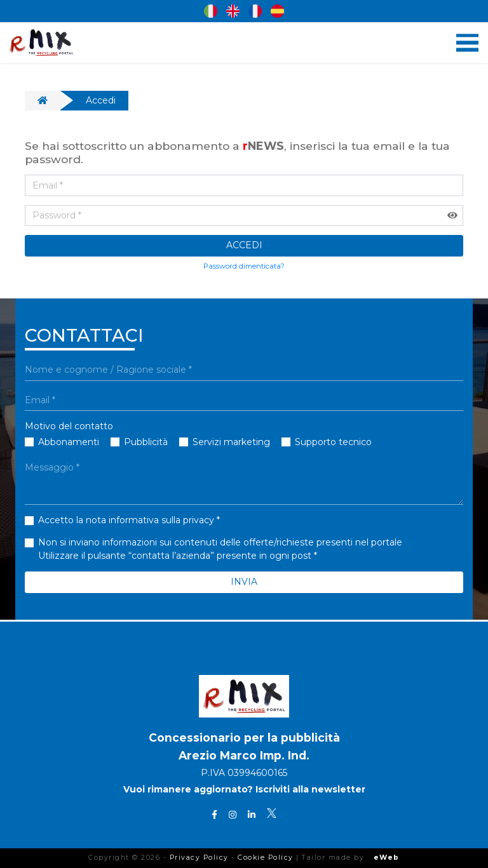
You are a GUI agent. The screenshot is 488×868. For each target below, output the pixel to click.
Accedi (101, 100)
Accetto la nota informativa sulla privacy (126, 520)
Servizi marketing (231, 442)
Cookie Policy (266, 858)
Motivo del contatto (69, 426)
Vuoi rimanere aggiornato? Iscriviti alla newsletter (244, 790)
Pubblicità (146, 442)
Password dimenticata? (244, 266)
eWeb (387, 858)
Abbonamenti (69, 442)
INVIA (244, 582)
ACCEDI (244, 245)
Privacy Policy (199, 858)
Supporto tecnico (333, 442)
